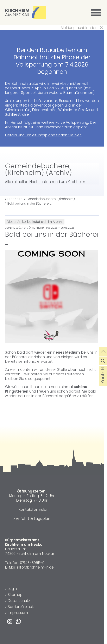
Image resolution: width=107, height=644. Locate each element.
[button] (97, 13)
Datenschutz (19, 601)
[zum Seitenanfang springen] (103, 351)
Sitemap (15, 595)
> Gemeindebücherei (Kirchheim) (49, 199)
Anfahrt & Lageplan (33, 519)
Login (12, 589)
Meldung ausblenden (79, 28)
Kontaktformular (33, 509)
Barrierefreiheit (21, 607)
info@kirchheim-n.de (35, 567)
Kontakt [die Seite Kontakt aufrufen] (103, 381)
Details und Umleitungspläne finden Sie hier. (43, 135)
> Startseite (14, 199)
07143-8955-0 (32, 563)
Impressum (18, 613)
